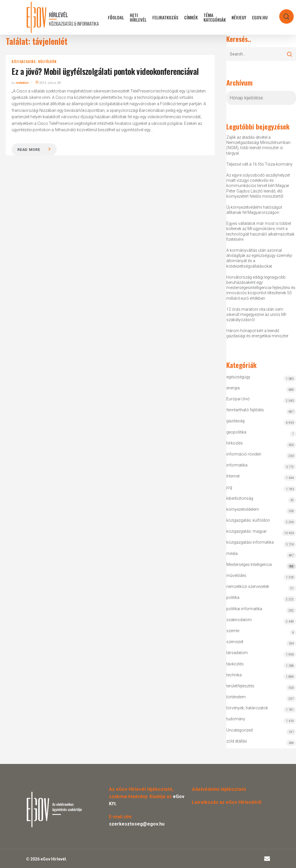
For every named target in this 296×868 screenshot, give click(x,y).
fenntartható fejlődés (245, 410)
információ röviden (244, 454)
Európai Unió (238, 399)
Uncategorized (239, 730)
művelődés (236, 575)
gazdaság (235, 421)
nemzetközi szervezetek (248, 586)
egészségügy (238, 377)
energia (233, 388)
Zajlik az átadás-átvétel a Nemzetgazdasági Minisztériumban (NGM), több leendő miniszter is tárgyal (258, 145)
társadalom (237, 653)
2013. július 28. (48, 83)
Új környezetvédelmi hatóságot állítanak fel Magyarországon (254, 210)
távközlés (235, 664)
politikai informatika (244, 609)
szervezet (235, 642)
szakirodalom (239, 620)
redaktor (22, 83)
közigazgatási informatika (250, 542)
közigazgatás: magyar (247, 531)
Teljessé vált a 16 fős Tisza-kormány (259, 164)
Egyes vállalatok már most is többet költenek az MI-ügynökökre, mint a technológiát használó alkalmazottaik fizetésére (260, 231)
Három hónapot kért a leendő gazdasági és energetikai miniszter (257, 333)
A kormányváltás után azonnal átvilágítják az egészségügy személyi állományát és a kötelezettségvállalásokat (259, 258)
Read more (29, 150)
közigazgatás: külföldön (34, 62)
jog (229, 487)
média (232, 554)
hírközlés (235, 443)
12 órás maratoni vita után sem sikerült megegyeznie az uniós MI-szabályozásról (257, 314)
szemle (233, 631)
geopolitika (236, 432)
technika (234, 675)
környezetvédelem (243, 509)
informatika (237, 465)
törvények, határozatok (247, 708)
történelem (236, 697)
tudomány (236, 719)
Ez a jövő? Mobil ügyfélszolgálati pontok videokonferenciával (105, 71)
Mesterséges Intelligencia (261, 566)
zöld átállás (237, 741)
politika (233, 597)
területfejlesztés (240, 686)
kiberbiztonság (240, 498)
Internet (233, 476)
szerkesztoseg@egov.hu (137, 824)
